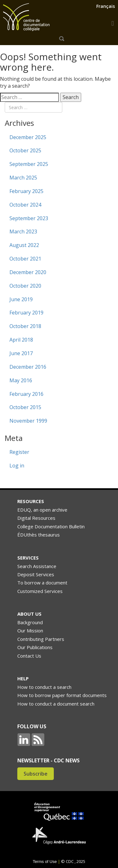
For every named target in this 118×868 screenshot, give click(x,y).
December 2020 (28, 272)
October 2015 (25, 407)
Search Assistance (37, 566)
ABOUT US (29, 614)
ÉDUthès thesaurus (39, 535)
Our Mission (30, 630)
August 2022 (24, 245)
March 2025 (23, 178)
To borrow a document (42, 583)
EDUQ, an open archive (42, 510)
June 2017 (21, 353)
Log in (17, 466)
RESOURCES (31, 501)
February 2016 (26, 394)
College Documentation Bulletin (51, 526)
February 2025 (26, 191)
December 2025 (28, 137)
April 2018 (21, 340)
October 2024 (25, 205)
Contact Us (29, 656)
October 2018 (25, 326)
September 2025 (29, 164)
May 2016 (21, 380)
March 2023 (23, 232)
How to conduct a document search (56, 704)
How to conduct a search (44, 687)
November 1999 (28, 421)
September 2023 (29, 218)
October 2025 (25, 150)
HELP (23, 678)
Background (30, 622)
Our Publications (35, 647)
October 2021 (25, 259)
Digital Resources (36, 518)
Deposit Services (36, 574)
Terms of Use (45, 862)
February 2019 (26, 313)
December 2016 (28, 367)
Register (19, 452)
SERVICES (28, 558)
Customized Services (40, 591)
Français (106, 6)
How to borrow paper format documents (62, 695)
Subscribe (36, 774)
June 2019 (21, 299)
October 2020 (25, 286)
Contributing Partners (41, 639)
